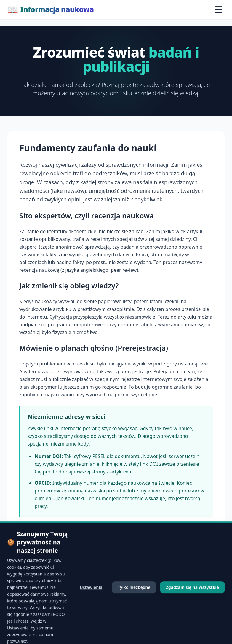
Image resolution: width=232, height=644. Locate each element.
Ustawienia (91, 614)
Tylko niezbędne (134, 614)
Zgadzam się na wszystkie (192, 614)
